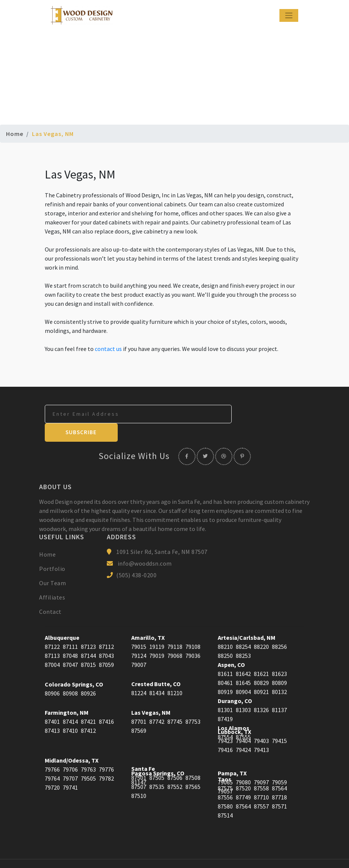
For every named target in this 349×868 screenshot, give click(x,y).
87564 (279, 770)
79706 (70, 751)
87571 (279, 788)
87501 (139, 760)
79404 (243, 723)
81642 (243, 656)
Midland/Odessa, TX (72, 742)
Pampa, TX (232, 755)
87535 (157, 769)
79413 (261, 732)
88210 (225, 628)
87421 (88, 703)
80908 (70, 675)
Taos (225, 761)
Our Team (52, 565)
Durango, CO (235, 683)
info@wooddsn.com (145, 545)
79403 (261, 723)
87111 (70, 628)
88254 (243, 628)
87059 (106, 647)
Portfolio (52, 551)
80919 (225, 674)
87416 (106, 703)
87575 (225, 770)
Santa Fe (143, 751)
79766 (52, 751)
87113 (52, 638)
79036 (193, 638)
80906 (52, 675)
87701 (139, 703)
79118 (175, 628)
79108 (193, 628)
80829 (261, 665)
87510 (139, 778)
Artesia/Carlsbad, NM (247, 619)
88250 (225, 638)
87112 (106, 628)
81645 (243, 665)
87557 (261, 788)
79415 (279, 723)
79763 (88, 751)
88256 (279, 628)
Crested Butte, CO (156, 666)
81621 (261, 656)
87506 (175, 760)
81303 (243, 692)
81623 (279, 656)
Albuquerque (62, 619)
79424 (243, 732)
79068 (175, 638)
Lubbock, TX (234, 714)
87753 (193, 703)
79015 (139, 628)
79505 (88, 760)
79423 (225, 723)
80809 (279, 665)
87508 (193, 760)
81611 (225, 656)
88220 (261, 628)
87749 (243, 779)
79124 (139, 638)
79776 (106, 751)
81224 (139, 675)
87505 (157, 760)
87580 (225, 788)
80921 (261, 674)
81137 (279, 692)
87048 (70, 638)
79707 (70, 760)
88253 (243, 638)
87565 (193, 769)
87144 (88, 638)
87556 (225, 779)
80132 (279, 674)
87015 (88, 647)
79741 (70, 769)
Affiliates (52, 579)
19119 (157, 628)
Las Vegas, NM (151, 694)
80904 (243, 674)
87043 (106, 638)
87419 (225, 701)
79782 (106, 760)
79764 (52, 760)
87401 (52, 703)
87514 (225, 797)
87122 (52, 628)
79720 (52, 769)
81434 (157, 675)
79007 (139, 647)
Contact (50, 593)
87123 (88, 628)
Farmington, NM (67, 694)
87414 (70, 703)
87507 (139, 769)
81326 (261, 692)
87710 (261, 779)
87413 (52, 712)
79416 (225, 732)
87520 (243, 770)
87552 (175, 769)
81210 (175, 675)
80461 (225, 665)
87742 (157, 703)
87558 (261, 770)
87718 (279, 779)
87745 (175, 703)
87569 (139, 712)
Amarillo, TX (148, 619)
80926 (88, 675)
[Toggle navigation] (289, 15)
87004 (52, 647)
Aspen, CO (231, 647)
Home (15, 134)
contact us (108, 349)
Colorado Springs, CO (74, 666)
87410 (70, 712)
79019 (157, 638)
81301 (225, 692)
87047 (70, 647)
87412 (88, 712)
